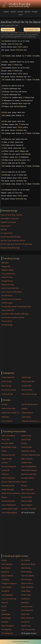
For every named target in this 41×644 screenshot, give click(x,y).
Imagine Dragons (9, 583)
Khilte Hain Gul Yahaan (12, 299)
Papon (24, 482)
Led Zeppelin (7, 595)
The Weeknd (7, 633)
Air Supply (26, 560)
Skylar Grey (26, 626)
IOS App (21, 33)
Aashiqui (5, 417)
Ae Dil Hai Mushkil (30, 404)
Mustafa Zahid (27, 478)
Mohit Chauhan (8, 478)
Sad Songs (26, 377)
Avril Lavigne (7, 564)
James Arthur (27, 583)
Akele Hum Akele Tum (11, 413)
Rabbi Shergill (8, 490)
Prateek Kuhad (8, 486)
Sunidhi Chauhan (29, 509)
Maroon (5, 603)
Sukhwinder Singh (10, 509)
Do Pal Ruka (7, 296)
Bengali (20, 12)
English (6, 12)
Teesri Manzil (27, 413)
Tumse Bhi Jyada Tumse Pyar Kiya (16, 307)
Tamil (20, 15)
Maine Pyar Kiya (8, 408)
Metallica (25, 603)
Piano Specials (28, 382)
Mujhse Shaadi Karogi (10, 248)
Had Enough (7, 303)
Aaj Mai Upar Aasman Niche (13, 241)
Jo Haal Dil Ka (7, 233)
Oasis (4, 610)
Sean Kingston (8, 626)
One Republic (27, 610)
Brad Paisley (26, 572)
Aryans (24, 443)
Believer (5, 263)
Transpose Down (32, 30)
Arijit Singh (26, 440)
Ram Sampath (27, 490)
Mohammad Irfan (29, 474)
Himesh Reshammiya (31, 455)
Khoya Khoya (7, 281)
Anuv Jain (6, 440)
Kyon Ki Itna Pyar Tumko (11, 215)
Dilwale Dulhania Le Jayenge (31, 421)
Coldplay (5, 580)
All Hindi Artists (28, 513)
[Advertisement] (20, 349)
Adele (4, 560)
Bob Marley (26, 568)
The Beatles (7, 630)
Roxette (5, 622)
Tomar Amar (7, 321)
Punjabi (35, 12)
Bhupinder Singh (9, 447)
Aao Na (4, 230)
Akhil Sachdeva (8, 436)
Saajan (25, 408)
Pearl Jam (25, 614)
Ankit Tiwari (26, 436)
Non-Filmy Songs (29, 394)
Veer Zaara (26, 417)
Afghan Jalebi (8, 270)
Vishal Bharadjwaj (9, 513)
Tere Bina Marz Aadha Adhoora (15, 314)
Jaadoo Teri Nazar (8, 222)
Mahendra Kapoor (29, 470)
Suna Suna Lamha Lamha (13, 318)
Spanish (27, 12)
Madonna (25, 599)
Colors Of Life (7, 394)
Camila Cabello (28, 576)
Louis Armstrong (9, 599)
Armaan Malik (8, 443)
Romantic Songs (9, 390)
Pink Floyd (6, 618)
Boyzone (5, 572)
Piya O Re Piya (8, 285)
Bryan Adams (7, 576)
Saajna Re (6, 266)
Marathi (13, 12)
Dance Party (27, 390)
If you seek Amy (8, 274)
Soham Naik (26, 501)
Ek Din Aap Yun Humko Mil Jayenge (16, 244)
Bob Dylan (6, 568)
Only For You (7, 277)
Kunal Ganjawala (9, 466)
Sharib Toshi (26, 497)
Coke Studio (26, 447)
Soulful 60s (26, 386)
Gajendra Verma (28, 451)
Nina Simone (27, 607)
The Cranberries (28, 630)
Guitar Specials (8, 377)
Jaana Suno (6, 226)
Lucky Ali (5, 470)
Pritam (24, 486)
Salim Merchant (28, 493)
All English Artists (29, 633)
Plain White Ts (27, 618)
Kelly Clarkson (27, 587)
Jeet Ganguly (27, 459)
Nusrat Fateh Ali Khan (11, 482)
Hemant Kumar (8, 455)
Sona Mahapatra (9, 505)
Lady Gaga (26, 591)
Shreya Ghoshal (8, 501)
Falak (4, 451)
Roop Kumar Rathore (11, 493)
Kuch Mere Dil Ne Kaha (12, 292)
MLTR (4, 607)
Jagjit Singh (7, 459)
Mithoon (5, 474)
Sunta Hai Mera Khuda (10, 237)
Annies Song (7, 325)
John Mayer (7, 587)
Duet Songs (7, 382)
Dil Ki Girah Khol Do (10, 288)
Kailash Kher (27, 463)
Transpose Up (8, 30)
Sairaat (5, 404)
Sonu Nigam (27, 505)
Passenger (6, 614)
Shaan (4, 497)
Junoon (5, 463)
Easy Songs (6, 386)
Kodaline (5, 591)
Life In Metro (7, 421)
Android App (33, 33)
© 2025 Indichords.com (20, 642)
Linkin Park (26, 595)
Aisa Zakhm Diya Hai (10, 219)
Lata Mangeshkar (29, 466)
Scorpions (25, 622)
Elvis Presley (26, 580)
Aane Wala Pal (8, 310)
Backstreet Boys (28, 564)
